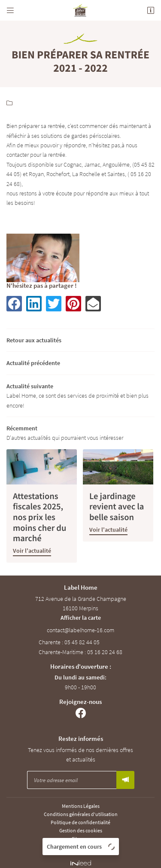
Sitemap (81, 834)
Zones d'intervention (80, 842)
